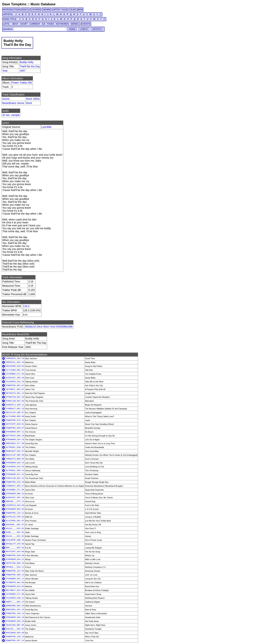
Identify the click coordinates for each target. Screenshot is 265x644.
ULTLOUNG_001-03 (15, 370)
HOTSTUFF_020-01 (15, 424)
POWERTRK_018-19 (15, 482)
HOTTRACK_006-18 (15, 436)
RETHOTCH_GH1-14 (15, 393)
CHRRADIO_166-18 (15, 358)
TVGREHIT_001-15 (15, 409)
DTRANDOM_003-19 (15, 621)
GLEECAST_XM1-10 (15, 498)
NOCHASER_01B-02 (15, 366)
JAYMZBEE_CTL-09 (15, 490)
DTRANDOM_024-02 (15, 586)
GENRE (46, 10)
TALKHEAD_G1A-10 (15, 382)
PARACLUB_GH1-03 (15, 401)
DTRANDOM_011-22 (15, 474)
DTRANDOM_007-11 (15, 432)
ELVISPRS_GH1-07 (15, 521)
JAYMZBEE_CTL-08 (15, 594)
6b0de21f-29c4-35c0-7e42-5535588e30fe (49, 327)
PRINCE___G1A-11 (15, 567)
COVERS (36, 10)
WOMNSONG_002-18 (15, 606)
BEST (15, 24)
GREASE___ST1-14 (15, 501)
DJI (44, 24)
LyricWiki (46, 127)
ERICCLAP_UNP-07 (15, 413)
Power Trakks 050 (22, 83)
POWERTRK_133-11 (15, 513)
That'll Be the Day (30, 66)
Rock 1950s (33, 99)
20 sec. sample (11, 115)
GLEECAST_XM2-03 (15, 378)
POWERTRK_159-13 (15, 637)
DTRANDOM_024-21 (15, 559)
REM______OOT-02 (15, 548)
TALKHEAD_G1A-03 (15, 467)
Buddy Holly (27, 62)
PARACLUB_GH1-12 (15, 478)
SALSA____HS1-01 (15, 528)
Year (5, 71)
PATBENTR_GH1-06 (15, 583)
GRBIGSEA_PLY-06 (15, 443)
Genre (6, 99)
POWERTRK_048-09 (15, 555)
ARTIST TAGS (60, 10)
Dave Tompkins (14, 4)
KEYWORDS (62, 24)
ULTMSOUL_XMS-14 (15, 470)
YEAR (72, 10)
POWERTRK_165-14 (15, 613)
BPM (80, 10)
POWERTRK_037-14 (15, 641)
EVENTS (86, 24)
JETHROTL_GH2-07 (15, 389)
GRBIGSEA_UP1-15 (15, 610)
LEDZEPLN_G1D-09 (15, 505)
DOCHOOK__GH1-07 (15, 525)
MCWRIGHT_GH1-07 (15, 451)
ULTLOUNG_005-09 (15, 416)
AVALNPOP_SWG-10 (15, 540)
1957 (23, 71)
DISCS (25, 10)
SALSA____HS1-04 (15, 536)
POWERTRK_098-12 (15, 575)
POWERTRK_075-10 (15, 420)
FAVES (51, 24)
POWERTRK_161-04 (15, 571)
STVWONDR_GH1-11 (15, 579)
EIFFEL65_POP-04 (15, 517)
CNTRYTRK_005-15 (15, 563)
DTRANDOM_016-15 (15, 463)
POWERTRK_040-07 (15, 428)
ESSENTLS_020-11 (15, 405)
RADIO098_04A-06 (15, 633)
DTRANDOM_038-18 (15, 617)
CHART (24, 24)
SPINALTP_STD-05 (15, 544)
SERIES (75, 24)
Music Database (43, 4)
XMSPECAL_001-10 (15, 362)
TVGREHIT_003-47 (15, 486)
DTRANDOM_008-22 (15, 494)
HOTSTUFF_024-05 (15, 552)
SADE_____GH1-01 (15, 532)
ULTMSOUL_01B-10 (15, 447)
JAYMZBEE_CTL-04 (15, 374)
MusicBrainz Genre (13, 103)
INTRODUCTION (11, 10)
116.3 (26, 306)
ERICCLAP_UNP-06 (15, 455)
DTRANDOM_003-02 (15, 509)
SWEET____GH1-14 (15, 602)
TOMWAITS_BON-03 (15, 459)
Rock (29, 103)
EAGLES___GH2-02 (15, 629)
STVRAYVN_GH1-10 (15, 397)
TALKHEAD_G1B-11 (15, 598)
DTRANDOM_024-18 (15, 440)
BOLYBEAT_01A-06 (15, 590)
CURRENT (35, 24)
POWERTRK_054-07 (15, 385)
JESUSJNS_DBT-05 (15, 625)
